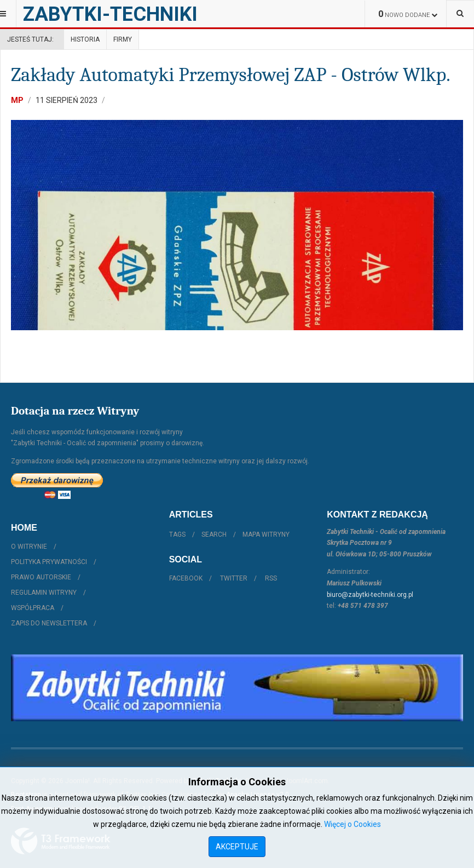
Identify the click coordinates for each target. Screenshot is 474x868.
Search (214, 534)
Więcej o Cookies (352, 824)
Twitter (234, 578)
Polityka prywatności (49, 562)
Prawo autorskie (41, 577)
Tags (177, 534)
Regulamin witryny (44, 593)
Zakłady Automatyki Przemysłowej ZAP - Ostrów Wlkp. (231, 75)
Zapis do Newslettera (49, 623)
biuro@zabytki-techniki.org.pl (370, 595)
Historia (85, 39)
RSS (271, 578)
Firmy (123, 39)
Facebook (186, 578)
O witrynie (29, 547)
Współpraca (33, 608)
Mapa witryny (266, 534)
